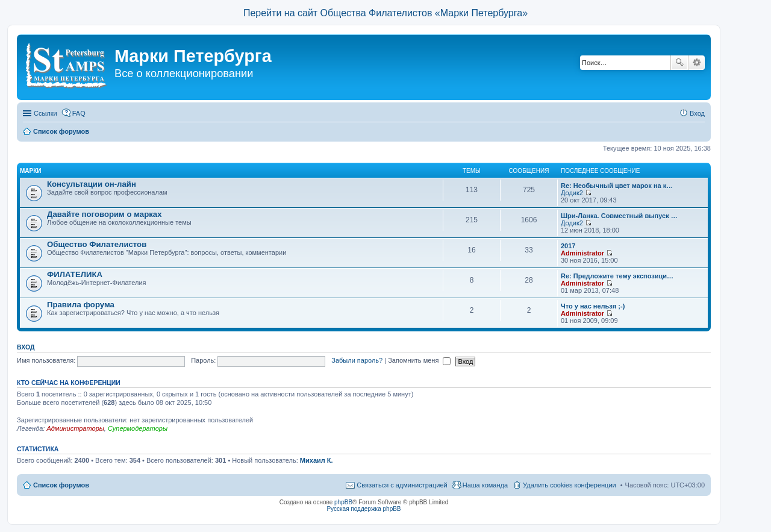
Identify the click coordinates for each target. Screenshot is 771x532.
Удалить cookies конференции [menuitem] (570, 485)
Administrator (582, 253)
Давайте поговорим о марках (104, 214)
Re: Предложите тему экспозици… (617, 276)
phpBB (343, 502)
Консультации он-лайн (92, 184)
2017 (568, 246)
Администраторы (75, 428)
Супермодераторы (138, 428)
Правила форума (81, 305)
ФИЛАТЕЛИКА (75, 274)
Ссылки (45, 113)
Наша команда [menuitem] (485, 485)
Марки (31, 171)
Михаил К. (317, 460)
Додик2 (572, 193)
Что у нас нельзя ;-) (593, 306)
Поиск (679, 63)
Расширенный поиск (697, 63)
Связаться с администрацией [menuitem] (402, 485)
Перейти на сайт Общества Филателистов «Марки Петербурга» (385, 13)
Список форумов (61, 485)
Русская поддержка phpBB (364, 509)
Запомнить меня (419, 360)
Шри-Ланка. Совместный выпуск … (619, 216)
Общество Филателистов (97, 244)
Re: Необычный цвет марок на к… (617, 186)
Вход (26, 347)
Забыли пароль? (357, 360)
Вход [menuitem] (697, 113)
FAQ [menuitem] (79, 113)
